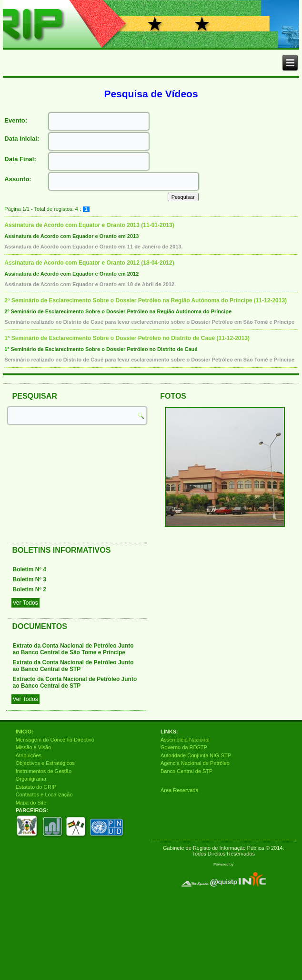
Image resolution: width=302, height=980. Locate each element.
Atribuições (29, 755)
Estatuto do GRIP (36, 787)
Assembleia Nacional (185, 740)
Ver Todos (25, 603)
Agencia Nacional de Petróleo (195, 763)
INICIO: (25, 732)
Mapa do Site (31, 803)
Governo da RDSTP (184, 747)
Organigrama (31, 779)
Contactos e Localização (44, 794)
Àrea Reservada (180, 790)
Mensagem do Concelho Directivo (55, 740)
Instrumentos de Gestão (44, 771)
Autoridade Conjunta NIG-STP (196, 755)
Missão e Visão (33, 747)
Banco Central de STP (186, 771)
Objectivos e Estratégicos (45, 763)
